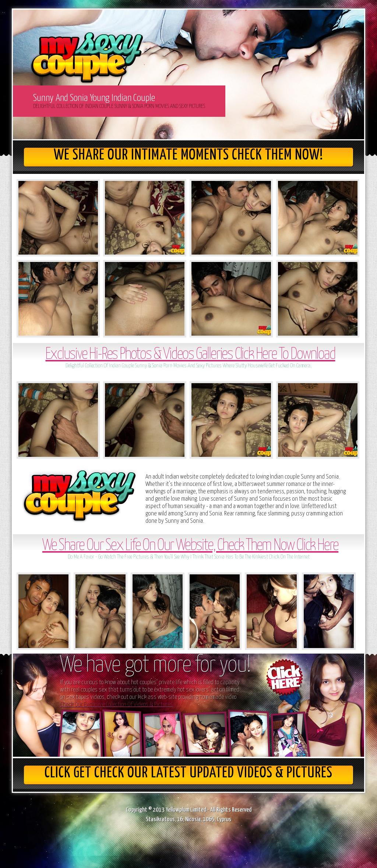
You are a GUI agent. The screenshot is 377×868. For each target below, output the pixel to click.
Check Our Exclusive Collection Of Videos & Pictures (117, 705)
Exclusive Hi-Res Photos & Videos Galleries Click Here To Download (190, 355)
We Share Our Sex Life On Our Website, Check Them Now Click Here (190, 546)
